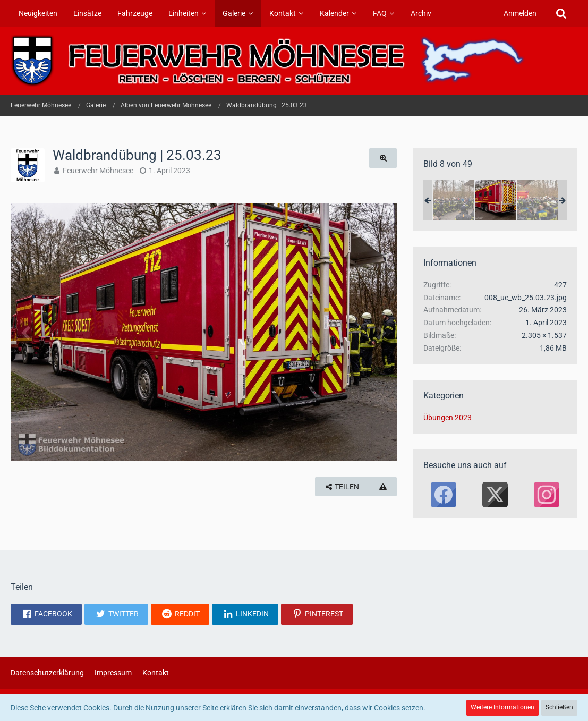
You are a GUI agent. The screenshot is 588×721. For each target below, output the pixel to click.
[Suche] (561, 13)
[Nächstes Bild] (381, 332)
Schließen (559, 707)
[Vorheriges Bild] (27, 332)
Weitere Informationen (502, 707)
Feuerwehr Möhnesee (98, 171)
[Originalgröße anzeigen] (383, 158)
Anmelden (520, 13)
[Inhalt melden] (383, 487)
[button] (46, 614)
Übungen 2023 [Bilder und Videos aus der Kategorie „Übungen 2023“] (448, 418)
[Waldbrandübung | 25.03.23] (454, 200)
